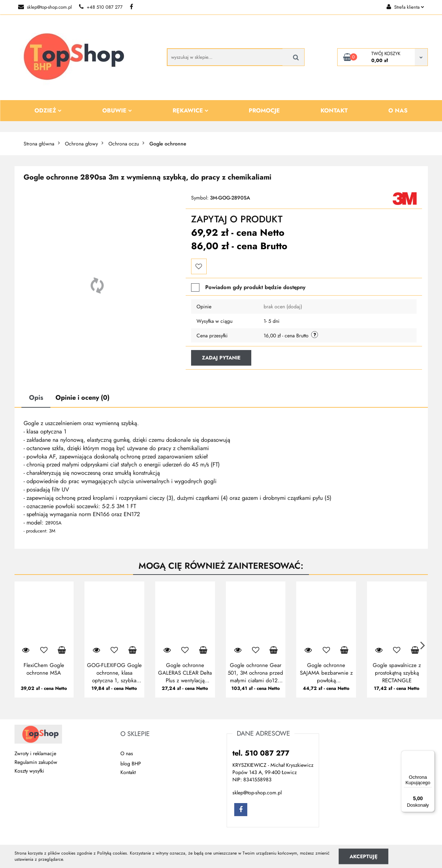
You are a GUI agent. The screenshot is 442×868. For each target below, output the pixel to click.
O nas (398, 110)
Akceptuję (363, 856)
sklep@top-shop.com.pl (45, 7)
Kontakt (334, 110)
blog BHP (131, 764)
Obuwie (117, 110)
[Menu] (430, 755)
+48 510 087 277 (101, 7)
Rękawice (191, 110)
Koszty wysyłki (29, 771)
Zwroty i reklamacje (35, 753)
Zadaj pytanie (221, 358)
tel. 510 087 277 (261, 753)
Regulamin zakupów (36, 762)
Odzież (48, 110)
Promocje (264, 110)
